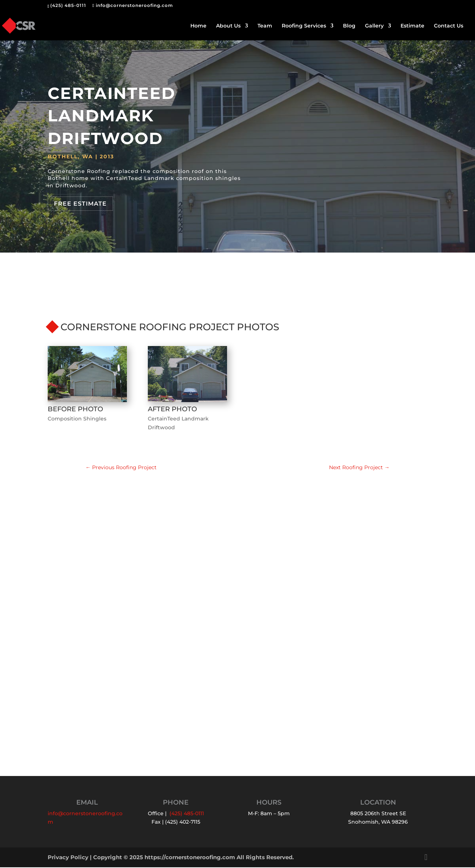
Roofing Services (304, 26)
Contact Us (449, 26)
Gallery (374, 26)
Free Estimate (80, 204)
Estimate (412, 26)
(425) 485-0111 (68, 5)
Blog (349, 26)
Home (198, 26)
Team (265, 26)
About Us (228, 26)
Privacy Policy (68, 858)
